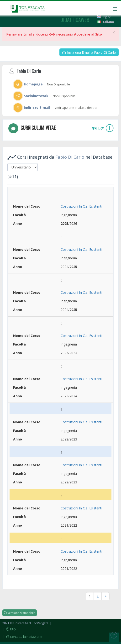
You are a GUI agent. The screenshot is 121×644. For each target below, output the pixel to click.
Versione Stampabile (20, 613)
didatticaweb (75, 20)
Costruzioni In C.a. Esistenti (81, 206)
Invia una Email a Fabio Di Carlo (89, 52)
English (104, 17)
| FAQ (9, 629)
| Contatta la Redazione (22, 637)
